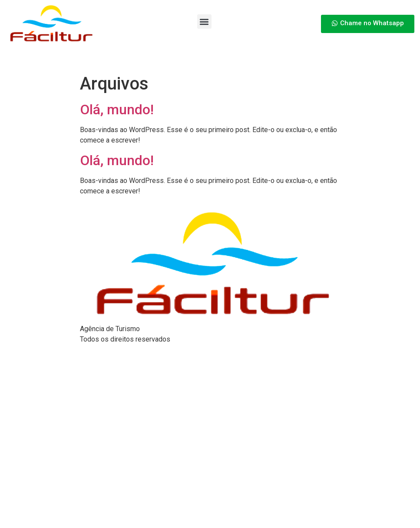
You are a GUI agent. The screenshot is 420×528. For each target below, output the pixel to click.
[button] (204, 22)
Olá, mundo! (117, 110)
